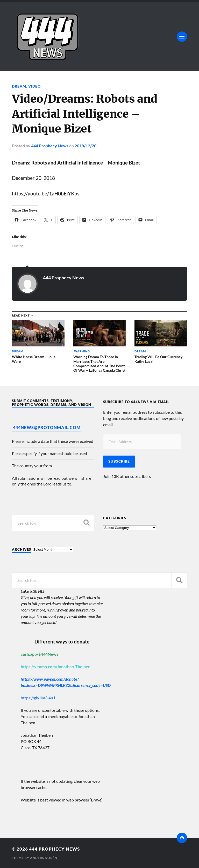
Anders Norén (44, 858)
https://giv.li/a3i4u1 (38, 698)
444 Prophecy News (50, 146)
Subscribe (119, 461)
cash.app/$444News (40, 654)
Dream (19, 86)
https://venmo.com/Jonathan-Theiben (56, 666)
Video (34, 86)
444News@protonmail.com (47, 427)
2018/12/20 (86, 146)
